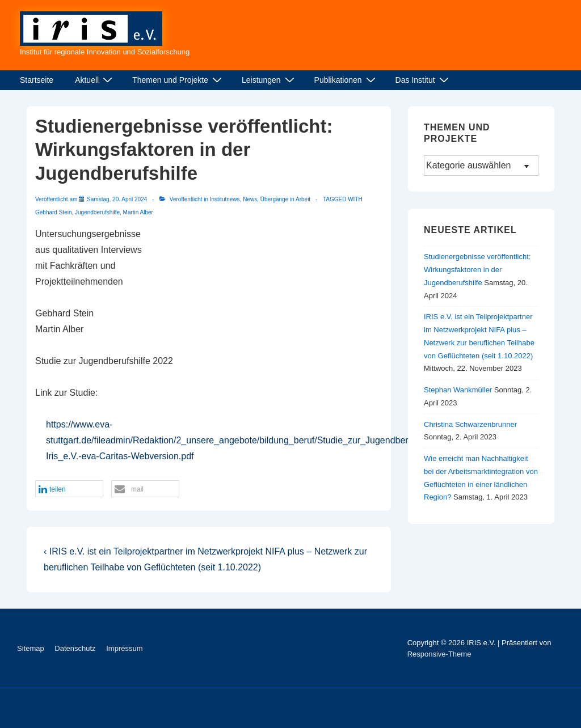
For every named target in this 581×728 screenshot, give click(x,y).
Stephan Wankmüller (458, 390)
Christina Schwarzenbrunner (470, 424)
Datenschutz (75, 648)
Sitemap (31, 648)
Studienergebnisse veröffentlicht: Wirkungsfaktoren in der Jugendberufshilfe (477, 270)
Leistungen (270, 80)
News (250, 199)
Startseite (37, 80)
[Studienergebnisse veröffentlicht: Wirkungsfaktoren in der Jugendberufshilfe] (117, 199)
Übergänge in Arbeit (285, 199)
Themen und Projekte (178, 80)
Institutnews (225, 199)
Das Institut (424, 80)
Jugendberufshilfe (97, 212)
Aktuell (95, 80)
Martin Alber (138, 212)
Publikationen (346, 80)
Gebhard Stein (54, 212)
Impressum (124, 648)
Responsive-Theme (439, 654)
